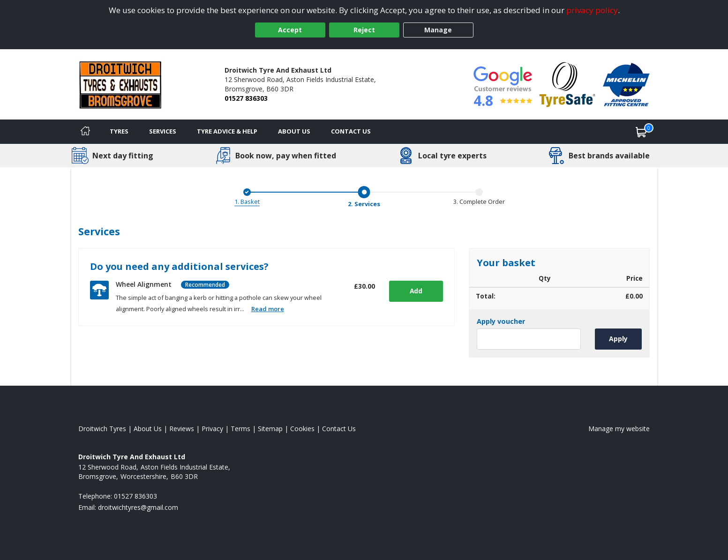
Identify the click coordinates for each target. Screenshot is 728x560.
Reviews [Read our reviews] (182, 429)
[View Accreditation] (567, 84)
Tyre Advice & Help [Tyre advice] (227, 131)
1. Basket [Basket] (247, 202)
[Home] (85, 132)
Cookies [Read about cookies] (302, 429)
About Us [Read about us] (148, 429)
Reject (364, 30)
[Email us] (138, 507)
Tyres (119, 131)
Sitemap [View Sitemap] (270, 429)
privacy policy (592, 10)
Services (163, 131)
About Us (294, 131)
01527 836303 (246, 98)
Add (415, 291)
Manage (438, 30)
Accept (290, 30)
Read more (268, 309)
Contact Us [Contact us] (351, 131)
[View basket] (641, 132)
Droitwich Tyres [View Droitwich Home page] (102, 429)
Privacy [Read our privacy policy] (212, 429)
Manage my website (619, 429)
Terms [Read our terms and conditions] (240, 429)
